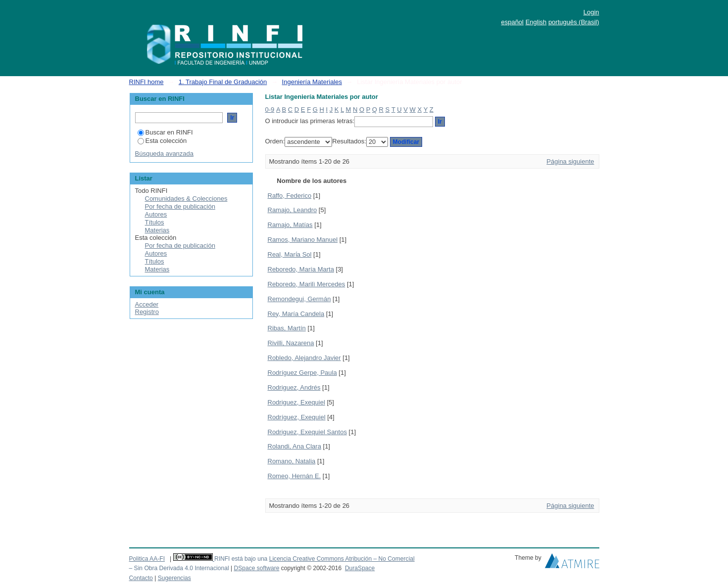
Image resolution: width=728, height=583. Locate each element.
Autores (156, 214)
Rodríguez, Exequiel (297, 417)
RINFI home (146, 82)
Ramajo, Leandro (292, 210)
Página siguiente (570, 161)
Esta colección (162, 141)
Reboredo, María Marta (301, 269)
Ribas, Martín (287, 328)
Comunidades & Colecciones (186, 199)
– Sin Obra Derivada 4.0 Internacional (179, 568)
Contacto (141, 578)
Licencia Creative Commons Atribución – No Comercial (342, 559)
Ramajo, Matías (290, 225)
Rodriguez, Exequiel (296, 402)
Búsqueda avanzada (165, 154)
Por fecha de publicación (180, 206)
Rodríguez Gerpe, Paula (302, 373)
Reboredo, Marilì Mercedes (307, 284)
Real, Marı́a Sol (290, 254)
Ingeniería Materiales (312, 82)
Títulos (155, 222)
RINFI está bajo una (241, 559)
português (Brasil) (574, 22)
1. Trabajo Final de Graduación (223, 82)
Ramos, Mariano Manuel (303, 240)
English (536, 22)
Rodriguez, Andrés (294, 387)
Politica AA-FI (147, 559)
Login (591, 12)
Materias (157, 230)
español (512, 22)
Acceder (147, 304)
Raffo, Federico (290, 196)
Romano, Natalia (292, 461)
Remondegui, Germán (299, 299)
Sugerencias (174, 578)
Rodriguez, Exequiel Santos (307, 432)
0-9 (270, 110)
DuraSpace (360, 568)
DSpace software (256, 568)
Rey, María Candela (296, 314)
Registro (147, 312)
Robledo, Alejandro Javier (304, 358)
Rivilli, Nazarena (291, 343)
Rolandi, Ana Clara (294, 446)
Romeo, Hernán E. (294, 476)
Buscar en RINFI (165, 132)
